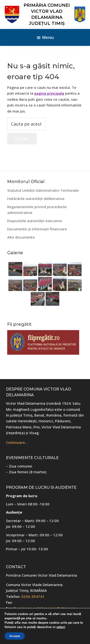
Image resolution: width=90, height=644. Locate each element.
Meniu (48, 37)
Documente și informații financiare (37, 229)
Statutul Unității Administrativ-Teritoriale (43, 190)
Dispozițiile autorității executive (35, 221)
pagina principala (49, 93)
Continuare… (17, 442)
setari (61, 627)
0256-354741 (33, 596)
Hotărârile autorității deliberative (36, 198)
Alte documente (21, 237)
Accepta (15, 636)
